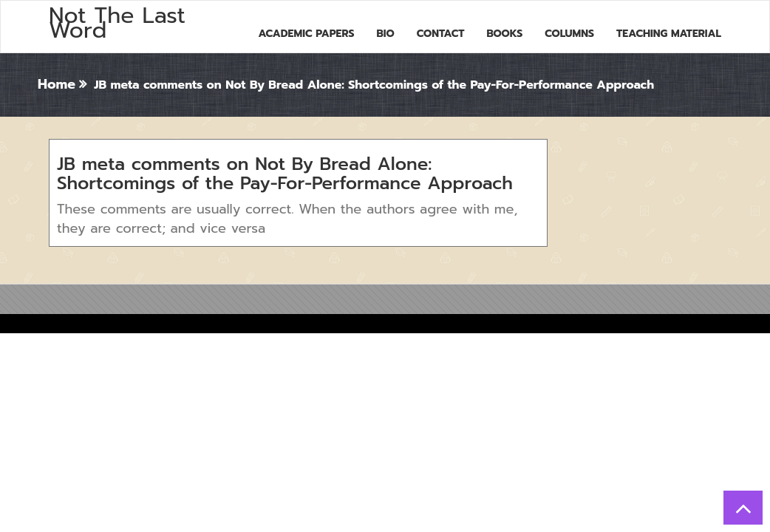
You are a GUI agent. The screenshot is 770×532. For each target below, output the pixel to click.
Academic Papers (306, 34)
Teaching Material (669, 34)
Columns (569, 34)
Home (57, 84)
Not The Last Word (117, 23)
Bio (386, 34)
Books (504, 34)
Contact (441, 34)
